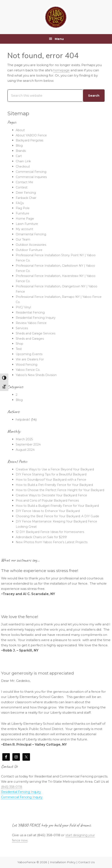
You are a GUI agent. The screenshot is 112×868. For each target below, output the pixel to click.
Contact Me (25, 182)
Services (22, 328)
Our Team (24, 239)
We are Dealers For (32, 359)
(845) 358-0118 (13, 802)
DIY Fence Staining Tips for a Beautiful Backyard (54, 474)
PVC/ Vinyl (24, 307)
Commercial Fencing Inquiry (24, 813)
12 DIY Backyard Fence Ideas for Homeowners (53, 547)
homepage (62, 70)
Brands (21, 151)
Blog (20, 145)
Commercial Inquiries (33, 177)
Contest (22, 187)
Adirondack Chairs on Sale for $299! (44, 552)
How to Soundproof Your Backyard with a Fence (55, 479)
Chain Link (24, 161)
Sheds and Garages (31, 339)
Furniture (23, 213)
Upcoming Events (30, 354)
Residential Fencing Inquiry (37, 318)
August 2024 (26, 450)
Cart (19, 156)
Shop (20, 344)
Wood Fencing (27, 364)
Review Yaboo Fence (33, 323)
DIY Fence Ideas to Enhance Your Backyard (51, 521)
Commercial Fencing (33, 172)
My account (25, 229)
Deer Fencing (27, 193)
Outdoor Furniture (31, 250)
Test (19, 349)
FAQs (20, 203)
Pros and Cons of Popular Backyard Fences (51, 506)
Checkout (24, 166)
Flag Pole (23, 208)
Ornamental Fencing (33, 234)
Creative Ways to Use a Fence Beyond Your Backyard (59, 469)
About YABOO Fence (33, 135)
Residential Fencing (31, 312)
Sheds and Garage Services (38, 333)
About (21, 130)
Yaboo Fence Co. (29, 370)
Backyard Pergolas (31, 140)
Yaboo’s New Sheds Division (38, 375)
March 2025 (25, 439)
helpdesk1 (24, 419)
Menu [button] (59, 39)
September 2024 (30, 444)
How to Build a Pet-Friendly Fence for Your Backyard (58, 485)
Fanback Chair (27, 198)
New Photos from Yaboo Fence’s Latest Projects (54, 558)
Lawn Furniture (28, 224)
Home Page (25, 218)
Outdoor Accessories (33, 245)
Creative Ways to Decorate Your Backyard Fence (55, 500)
